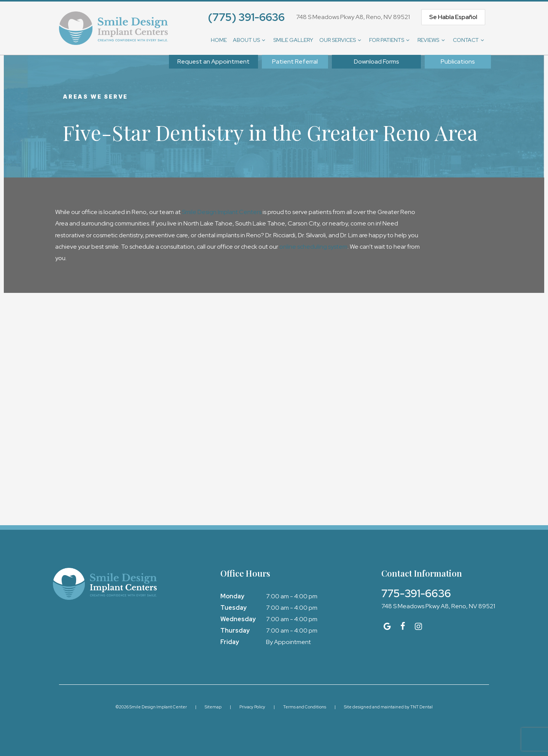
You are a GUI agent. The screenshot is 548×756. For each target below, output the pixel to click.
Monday (232, 596)
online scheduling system (313, 247)
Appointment (213, 62)
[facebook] (403, 626)
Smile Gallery (293, 40)
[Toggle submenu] (264, 40)
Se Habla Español (453, 17)
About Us (250, 40)
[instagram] (418, 626)
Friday (230, 642)
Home (219, 40)
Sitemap (213, 707)
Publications (458, 62)
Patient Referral (295, 62)
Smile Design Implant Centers (222, 212)
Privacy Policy (252, 707)
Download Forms (377, 62)
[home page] (113, 28)
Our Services (341, 40)
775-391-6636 (416, 593)
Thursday (235, 631)
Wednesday (238, 619)
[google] (387, 626)
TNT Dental (421, 707)
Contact (470, 40)
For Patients (390, 40)
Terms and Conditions (305, 707)
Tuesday (233, 608)
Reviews (432, 40)
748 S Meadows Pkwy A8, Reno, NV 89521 (353, 17)
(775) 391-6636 (246, 17)
